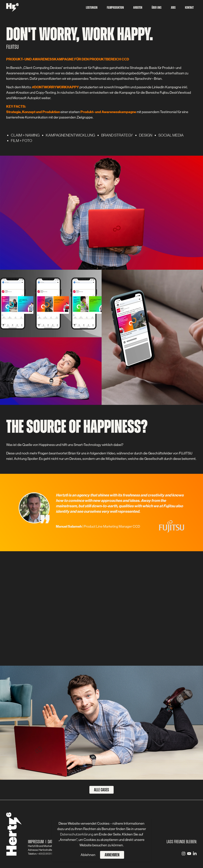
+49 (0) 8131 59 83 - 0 (49, 854)
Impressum (36, 842)
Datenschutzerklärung (77, 834)
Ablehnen (88, 855)
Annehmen (112, 855)
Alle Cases (101, 790)
